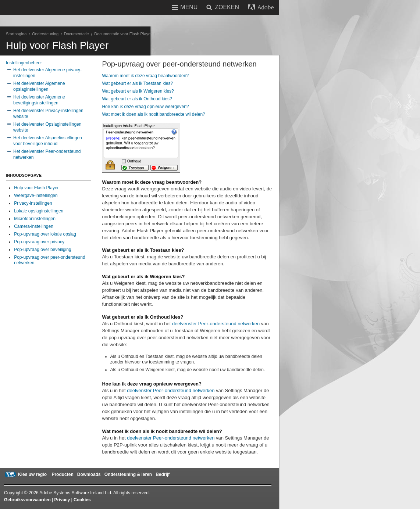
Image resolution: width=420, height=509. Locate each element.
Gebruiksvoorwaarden (27, 500)
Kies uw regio (32, 474)
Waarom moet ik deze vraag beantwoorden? (145, 76)
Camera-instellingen (34, 226)
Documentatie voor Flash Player (123, 34)
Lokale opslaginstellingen (39, 211)
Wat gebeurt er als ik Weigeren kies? (138, 91)
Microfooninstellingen (35, 219)
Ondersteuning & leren (128, 474)
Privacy (62, 500)
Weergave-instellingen (36, 196)
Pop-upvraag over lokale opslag (45, 234)
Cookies (82, 500)
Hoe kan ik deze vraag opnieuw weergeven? (145, 107)
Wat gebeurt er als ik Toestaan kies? (137, 83)
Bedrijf (163, 474)
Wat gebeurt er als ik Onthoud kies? (137, 99)
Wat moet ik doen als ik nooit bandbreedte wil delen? (153, 114)
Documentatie (76, 34)
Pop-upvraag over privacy (39, 242)
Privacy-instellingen (33, 203)
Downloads (89, 474)
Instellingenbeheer (24, 63)
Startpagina (16, 34)
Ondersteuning (45, 34)
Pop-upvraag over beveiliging (42, 250)
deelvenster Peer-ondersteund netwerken (216, 324)
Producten (62, 474)
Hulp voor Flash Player (36, 188)
